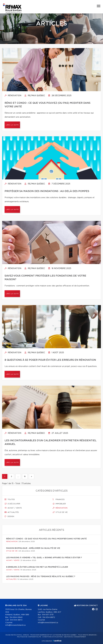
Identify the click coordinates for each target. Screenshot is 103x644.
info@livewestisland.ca (15, 625)
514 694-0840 (16, 617)
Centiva (57, 641)
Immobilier (59, 504)
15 (25, 476)
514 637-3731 (48, 615)
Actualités (12, 512)
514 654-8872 (16, 620)
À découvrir (12, 504)
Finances (59, 499)
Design (9, 516)
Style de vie (60, 512)
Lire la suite (12, 125)
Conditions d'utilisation (52, 637)
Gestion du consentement (75, 637)
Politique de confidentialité (29, 637)
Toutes (10, 499)
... (18, 476)
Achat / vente (13, 508)
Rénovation (13, 96)
